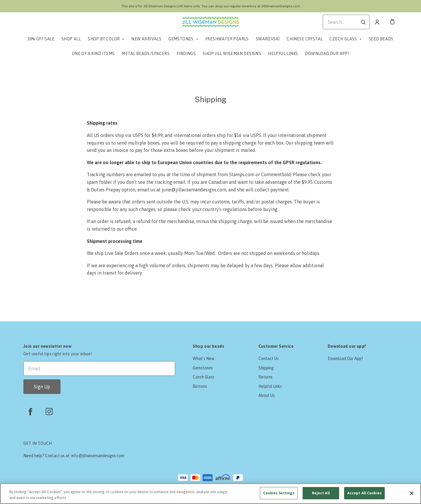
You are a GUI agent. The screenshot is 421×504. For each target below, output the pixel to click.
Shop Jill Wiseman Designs (232, 54)
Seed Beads (381, 39)
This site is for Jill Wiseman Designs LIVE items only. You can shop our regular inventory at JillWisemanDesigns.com (211, 6)
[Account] (377, 22)
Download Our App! (327, 54)
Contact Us (269, 359)
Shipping (266, 368)
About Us (267, 395)
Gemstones (181, 39)
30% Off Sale (41, 39)
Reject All (321, 493)
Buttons (200, 386)
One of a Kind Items (93, 54)
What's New (203, 359)
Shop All (71, 39)
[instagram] (49, 412)
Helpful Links (283, 54)
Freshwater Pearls (227, 39)
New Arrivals (146, 39)
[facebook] (30, 412)
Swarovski (268, 39)
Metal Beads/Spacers (146, 54)
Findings (186, 54)
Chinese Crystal (304, 39)
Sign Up (42, 387)
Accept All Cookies (364, 493)
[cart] (392, 22)
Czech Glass (343, 39)
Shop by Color (104, 39)
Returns (265, 377)
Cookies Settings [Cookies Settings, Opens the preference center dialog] (279, 493)
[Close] (412, 493)
